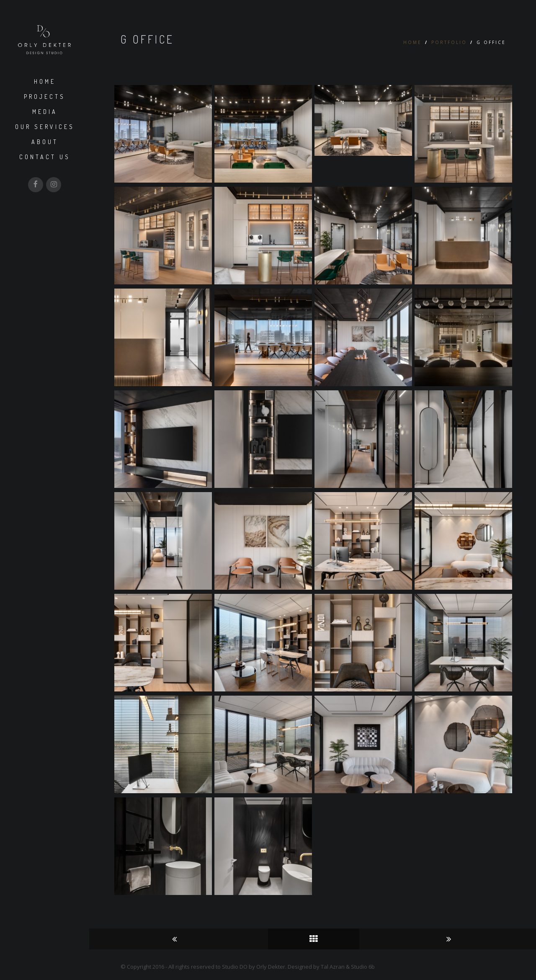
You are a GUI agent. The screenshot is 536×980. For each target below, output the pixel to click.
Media (45, 112)
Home (45, 81)
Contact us (45, 157)
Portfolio (449, 42)
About (45, 142)
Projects (45, 97)
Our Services (45, 127)
